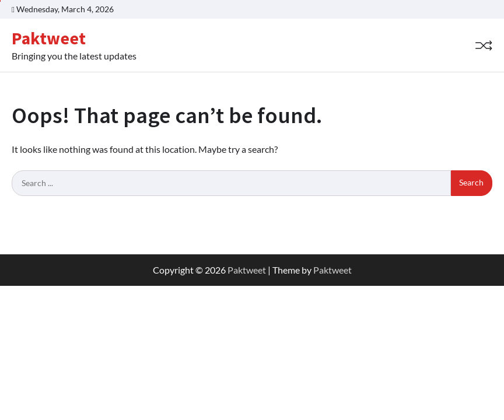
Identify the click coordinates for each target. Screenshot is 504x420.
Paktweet (49, 38)
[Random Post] (484, 45)
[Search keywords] (231, 183)
